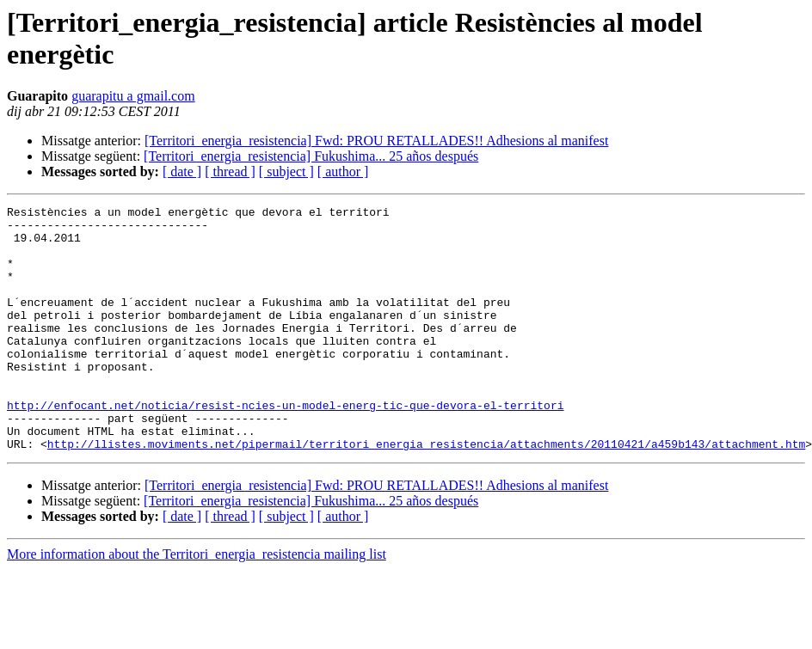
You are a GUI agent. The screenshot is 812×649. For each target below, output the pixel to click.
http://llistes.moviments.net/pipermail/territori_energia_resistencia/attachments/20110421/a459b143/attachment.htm (426, 493)
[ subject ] (286, 171)
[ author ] (343, 171)
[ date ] (182, 171)
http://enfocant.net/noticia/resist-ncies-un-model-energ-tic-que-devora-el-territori (285, 446)
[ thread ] (230, 171)
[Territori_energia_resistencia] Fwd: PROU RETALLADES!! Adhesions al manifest (376, 141)
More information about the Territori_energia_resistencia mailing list (197, 603)
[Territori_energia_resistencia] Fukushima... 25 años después (311, 156)
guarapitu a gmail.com (133, 96)
